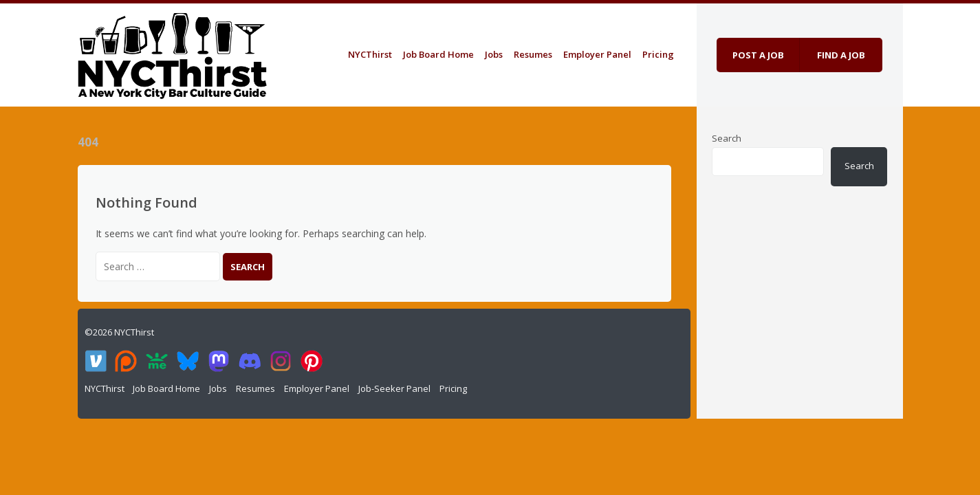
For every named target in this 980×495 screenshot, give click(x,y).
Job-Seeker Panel (394, 388)
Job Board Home (438, 54)
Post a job (758, 55)
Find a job (841, 55)
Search (727, 138)
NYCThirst (370, 54)
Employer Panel (597, 54)
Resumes (533, 54)
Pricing (658, 54)
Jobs (494, 54)
